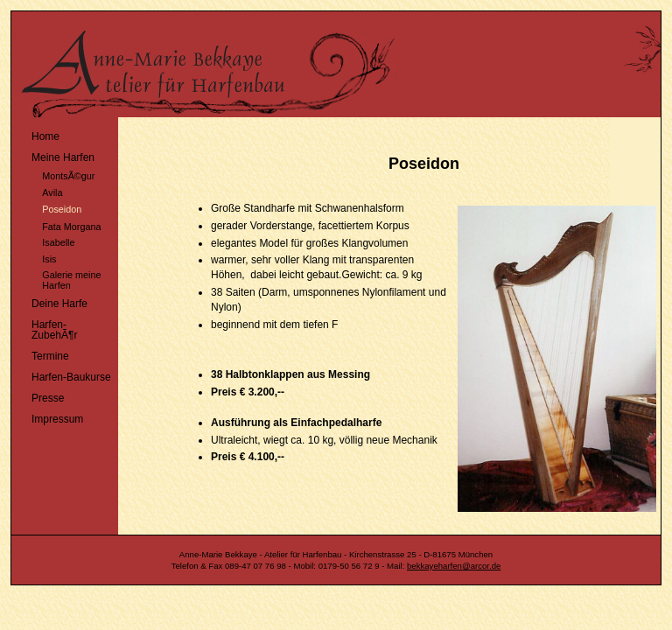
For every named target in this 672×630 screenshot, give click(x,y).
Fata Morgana (58, 224)
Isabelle (45, 241)
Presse (40, 396)
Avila (39, 190)
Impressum (49, 417)
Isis (36, 257)
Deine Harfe (52, 301)
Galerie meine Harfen (58, 279)
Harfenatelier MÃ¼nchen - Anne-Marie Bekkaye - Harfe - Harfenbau (318, 64)
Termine (42, 354)
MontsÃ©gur (55, 175)
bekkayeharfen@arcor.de (454, 566)
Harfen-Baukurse (63, 375)
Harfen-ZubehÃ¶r (46, 328)
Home (38, 134)
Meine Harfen (55, 155)
